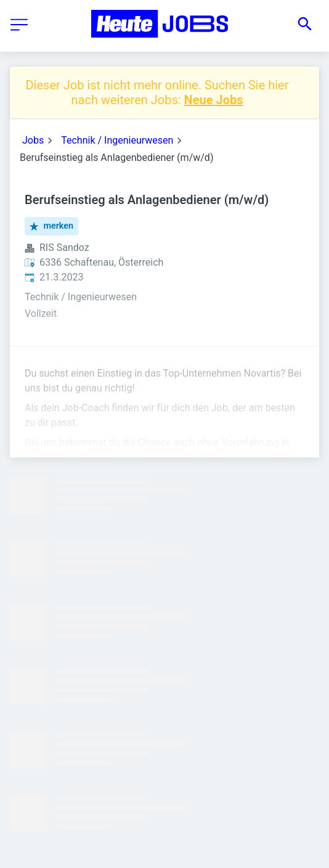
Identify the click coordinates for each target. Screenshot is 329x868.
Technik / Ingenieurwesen (117, 140)
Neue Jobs (214, 100)
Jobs (33, 140)
